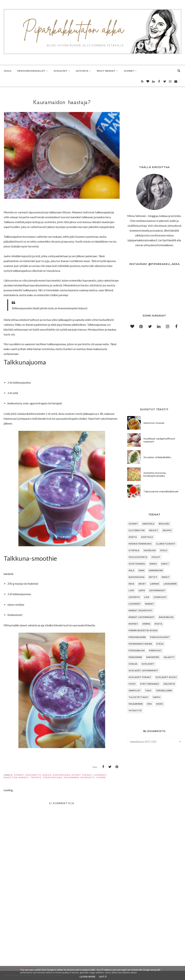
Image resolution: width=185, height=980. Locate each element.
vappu (157, 697)
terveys (36, 777)
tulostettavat (139, 697)
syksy (132, 684)
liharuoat (160, 597)
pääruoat (155, 651)
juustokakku (137, 564)
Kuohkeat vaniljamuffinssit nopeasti (159, 440)
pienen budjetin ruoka (143, 631)
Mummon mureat (154, 423)
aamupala (148, 524)
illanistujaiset (166, 544)
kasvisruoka (61, 775)
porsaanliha (137, 651)
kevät (142, 584)
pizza (160, 644)
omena (146, 624)
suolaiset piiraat (140, 677)
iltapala (134, 551)
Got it (103, 977)
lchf (131, 591)
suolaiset (148, 664)
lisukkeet (100, 775)
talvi (148, 691)
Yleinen (101, 777)
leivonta (134, 597)
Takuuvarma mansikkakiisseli (161, 491)
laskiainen (170, 584)
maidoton (10, 777)
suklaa (133, 664)
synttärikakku (150, 684)
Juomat (133, 524)
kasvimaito (33, 775)
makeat (24, 777)
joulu (164, 551)
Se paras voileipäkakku (157, 457)
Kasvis (47, 775)
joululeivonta (138, 557)
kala (131, 571)
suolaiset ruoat (166, 677)
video (160, 704)
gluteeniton (137, 530)
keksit (166, 577)
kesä (131, 584)
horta (133, 537)
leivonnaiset (157, 591)
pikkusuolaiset (160, 637)
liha (147, 597)
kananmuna (156, 571)
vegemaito (87, 777)
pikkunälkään (137, 637)
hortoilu (147, 537)
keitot (153, 577)
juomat (19, 775)
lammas (155, 584)
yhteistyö (135, 711)
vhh (149, 704)
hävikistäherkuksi (140, 544)
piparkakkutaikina (140, 644)
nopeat (133, 624)
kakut (165, 564)
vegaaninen (71, 777)
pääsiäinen (135, 657)
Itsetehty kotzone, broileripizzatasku (155, 474)
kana (142, 571)
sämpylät (135, 691)
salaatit (169, 657)
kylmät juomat (82, 775)
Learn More (88, 977)
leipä (142, 591)
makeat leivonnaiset (142, 617)
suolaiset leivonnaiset (143, 671)
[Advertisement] (62, 922)
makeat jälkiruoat (141, 611)
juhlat (156, 557)
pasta (158, 624)
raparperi (153, 657)
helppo (167, 530)
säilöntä (169, 684)
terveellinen (164, 691)
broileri (164, 524)
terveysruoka (52, 777)
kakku (153, 564)
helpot (154, 530)
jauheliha (150, 551)
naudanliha (166, 617)
